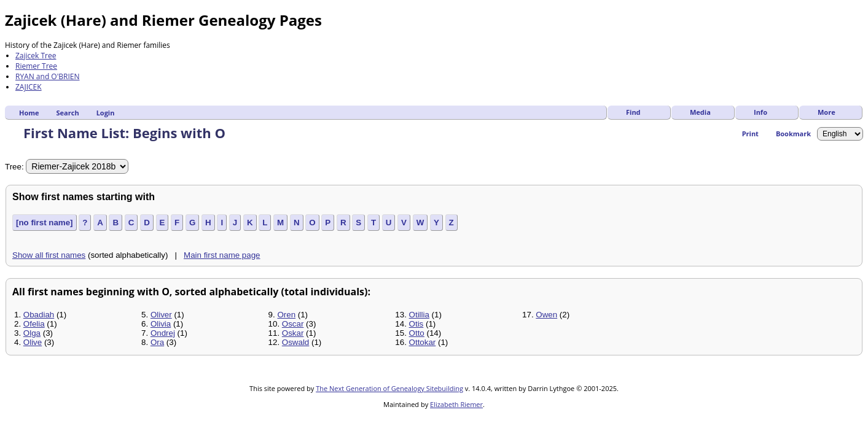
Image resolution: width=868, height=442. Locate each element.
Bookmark (793, 134)
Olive (33, 342)
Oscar (293, 324)
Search (68, 113)
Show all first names (49, 255)
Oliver (161, 315)
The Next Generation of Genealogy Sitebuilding (389, 388)
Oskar (293, 333)
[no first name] (45, 223)
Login (106, 113)
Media (700, 112)
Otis (416, 324)
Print (750, 134)
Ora (157, 342)
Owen (546, 315)
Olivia (161, 324)
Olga (32, 333)
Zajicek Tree (36, 56)
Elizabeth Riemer (456, 404)
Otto (417, 333)
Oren (286, 315)
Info (760, 112)
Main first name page (222, 255)
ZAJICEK (29, 87)
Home (29, 113)
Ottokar (423, 342)
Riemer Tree (36, 66)
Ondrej (163, 333)
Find (633, 112)
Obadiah (39, 315)
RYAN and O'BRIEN (48, 76)
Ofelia (34, 324)
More (827, 112)
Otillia (419, 315)
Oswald (295, 342)
